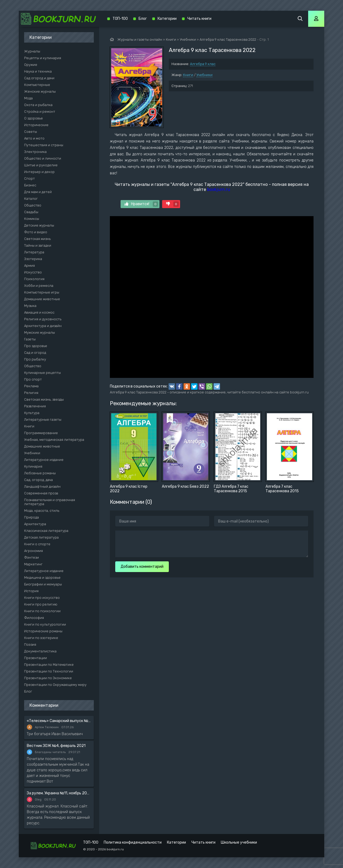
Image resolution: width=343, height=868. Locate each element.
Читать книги (199, 19)
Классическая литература (46, 531)
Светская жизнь (37, 239)
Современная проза (41, 493)
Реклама (31, 386)
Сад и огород (35, 353)
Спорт (29, 179)
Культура (32, 413)
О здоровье (33, 118)
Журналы (32, 51)
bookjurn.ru (219, 189)
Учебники (204, 75)
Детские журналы (39, 225)
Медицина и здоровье (42, 578)
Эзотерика (33, 259)
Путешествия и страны (44, 145)
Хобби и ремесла (39, 286)
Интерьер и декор (39, 172)
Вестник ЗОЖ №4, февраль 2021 (56, 746)
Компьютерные (37, 85)
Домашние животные (42, 299)
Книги (188, 75)
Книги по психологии (42, 611)
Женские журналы (40, 91)
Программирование (41, 433)
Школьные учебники (239, 842)
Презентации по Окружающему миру (55, 685)
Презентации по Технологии (49, 671)
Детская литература (41, 537)
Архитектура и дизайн (43, 326)
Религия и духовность (43, 319)
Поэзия (30, 645)
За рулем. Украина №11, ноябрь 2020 (59, 793)
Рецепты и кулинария (43, 58)
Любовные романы (40, 473)
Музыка (30, 306)
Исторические (36, 125)
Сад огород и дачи (39, 78)
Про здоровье (36, 346)
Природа (31, 517)
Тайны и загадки (38, 245)
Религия (31, 393)
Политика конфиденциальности (133, 842)
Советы (31, 132)
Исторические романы (43, 631)
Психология (34, 279)
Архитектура (35, 524)
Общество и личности (43, 158)
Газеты (30, 339)
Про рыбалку (35, 359)
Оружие (31, 65)
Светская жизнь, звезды (44, 399)
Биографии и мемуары (43, 584)
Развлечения (35, 406)
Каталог (31, 199)
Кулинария (33, 466)
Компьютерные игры (42, 292)
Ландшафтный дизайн (42, 486)
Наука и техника (38, 71)
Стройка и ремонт (40, 112)
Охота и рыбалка (38, 105)
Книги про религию (41, 604)
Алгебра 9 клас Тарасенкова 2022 (228, 40)
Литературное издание (44, 460)
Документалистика (40, 651)
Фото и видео (36, 232)
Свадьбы (31, 212)
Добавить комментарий (142, 567)
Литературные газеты (43, 420)
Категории (167, 19)
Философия (34, 618)
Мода (28, 98)
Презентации (36, 658)
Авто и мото (34, 138)
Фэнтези (31, 557)
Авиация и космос (39, 312)
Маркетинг (33, 564)
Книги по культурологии (45, 624)
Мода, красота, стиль (42, 511)
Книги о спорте (37, 544)
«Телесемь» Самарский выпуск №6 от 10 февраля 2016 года (59, 721)
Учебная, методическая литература (54, 440)
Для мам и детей (38, 192)
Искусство (33, 272)
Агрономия (33, 551)
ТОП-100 (120, 19)
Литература (34, 252)
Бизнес (30, 185)
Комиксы (32, 219)
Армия (29, 266)
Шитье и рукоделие (41, 165)
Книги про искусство (42, 598)
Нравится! (141, 204)
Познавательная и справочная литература (50, 502)
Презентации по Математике (49, 665)
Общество (33, 205)
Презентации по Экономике (48, 678)
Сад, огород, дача (38, 480)
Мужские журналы (40, 332)
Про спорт (33, 379)
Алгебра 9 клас (203, 64)
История (31, 591)
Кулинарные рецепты (42, 373)
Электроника (35, 152)
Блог (28, 691)
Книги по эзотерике (41, 638)
